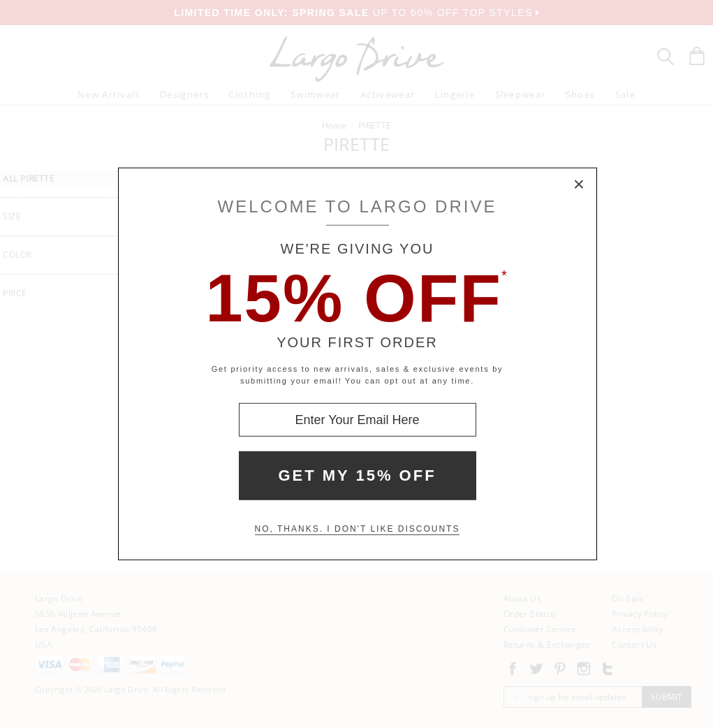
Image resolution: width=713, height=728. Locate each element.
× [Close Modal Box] (580, 185)
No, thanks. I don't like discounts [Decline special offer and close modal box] (358, 529)
